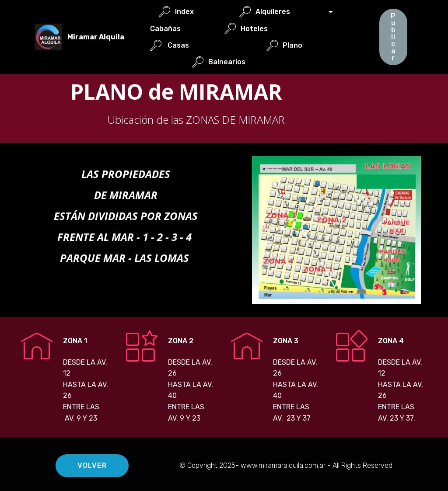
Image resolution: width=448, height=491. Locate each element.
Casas (183, 45)
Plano (301, 45)
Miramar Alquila (96, 37)
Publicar (393, 37)
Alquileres (283, 12)
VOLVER (92, 465)
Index (194, 12)
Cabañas (183, 29)
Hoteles (263, 29)
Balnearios (235, 62)
